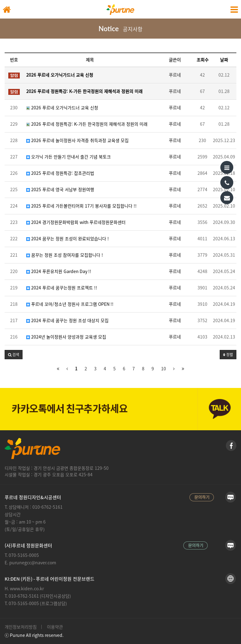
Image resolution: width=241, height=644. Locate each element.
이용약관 (55, 627)
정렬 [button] (228, 355)
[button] (14, 355)
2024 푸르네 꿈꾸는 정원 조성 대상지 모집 (67, 321)
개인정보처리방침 (21, 627)
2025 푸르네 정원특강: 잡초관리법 (60, 173)
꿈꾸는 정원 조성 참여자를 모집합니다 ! (65, 255)
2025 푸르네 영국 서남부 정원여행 (60, 190)
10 (164, 369)
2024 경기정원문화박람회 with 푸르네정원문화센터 (76, 222)
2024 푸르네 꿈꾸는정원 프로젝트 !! (62, 288)
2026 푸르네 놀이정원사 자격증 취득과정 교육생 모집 (77, 141)
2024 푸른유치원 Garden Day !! (59, 271)
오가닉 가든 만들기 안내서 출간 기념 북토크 (69, 157)
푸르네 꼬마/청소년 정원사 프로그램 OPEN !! (70, 304)
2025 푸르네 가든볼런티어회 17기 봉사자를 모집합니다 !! (81, 206)
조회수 (203, 60)
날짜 (224, 60)
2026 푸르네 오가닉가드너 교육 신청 (62, 108)
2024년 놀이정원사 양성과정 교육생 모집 (66, 337)
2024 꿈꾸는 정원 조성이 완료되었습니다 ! (68, 239)
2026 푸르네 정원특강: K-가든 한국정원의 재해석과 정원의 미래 (87, 124)
